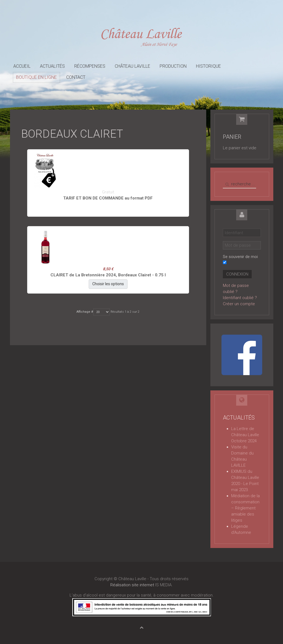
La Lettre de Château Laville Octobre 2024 (245, 435)
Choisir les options (108, 284)
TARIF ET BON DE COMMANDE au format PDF (108, 198)
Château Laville (132, 66)
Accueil (22, 66)
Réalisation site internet (132, 585)
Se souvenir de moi (240, 257)
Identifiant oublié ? (240, 298)
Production (173, 66)
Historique (208, 66)
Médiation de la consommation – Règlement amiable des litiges (245, 508)
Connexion (237, 274)
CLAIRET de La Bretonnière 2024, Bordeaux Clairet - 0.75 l (108, 275)
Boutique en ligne (36, 77)
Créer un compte (239, 304)
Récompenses (90, 66)
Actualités (52, 66)
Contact (76, 77)
